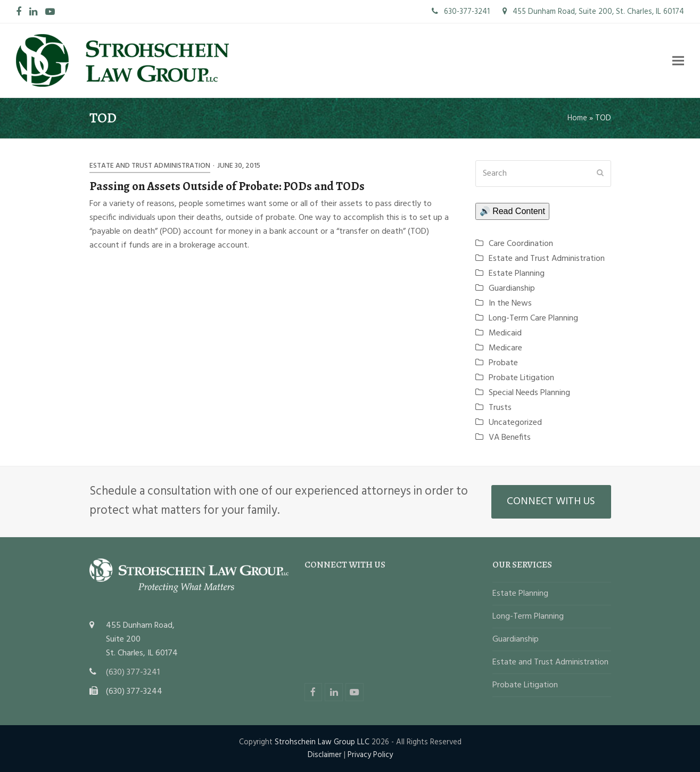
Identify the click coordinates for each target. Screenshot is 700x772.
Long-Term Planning (528, 617)
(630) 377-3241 (133, 672)
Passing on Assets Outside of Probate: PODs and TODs (227, 186)
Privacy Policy (370, 755)
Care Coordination (521, 244)
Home (577, 118)
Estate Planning (517, 274)
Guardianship (512, 289)
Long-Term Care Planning (533, 318)
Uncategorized (515, 423)
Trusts (500, 408)
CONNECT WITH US (551, 502)
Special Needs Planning (529, 393)
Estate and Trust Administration (150, 166)
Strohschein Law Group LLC (322, 742)
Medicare (505, 348)
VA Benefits (510, 438)
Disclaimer (325, 755)
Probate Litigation (521, 378)
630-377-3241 (461, 12)
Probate (503, 363)
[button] (678, 60)
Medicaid (505, 333)
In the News (510, 303)
